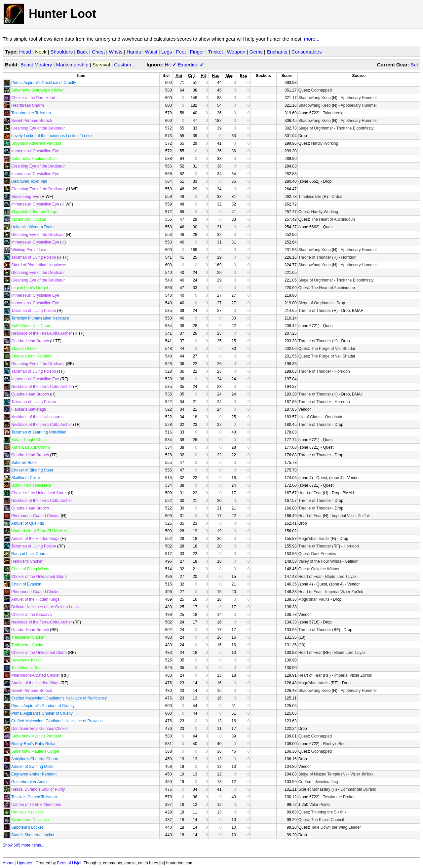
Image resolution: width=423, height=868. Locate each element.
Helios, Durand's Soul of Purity (38, 789)
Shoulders (62, 52)
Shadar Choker (25, 349)
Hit (171, 65)
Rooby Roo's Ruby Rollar (33, 744)
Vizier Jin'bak (362, 774)
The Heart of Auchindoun (333, 219)
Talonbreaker (334, 113)
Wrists (115, 52)
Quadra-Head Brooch (30, 341)
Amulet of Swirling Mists (32, 767)
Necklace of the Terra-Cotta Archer (42, 333)
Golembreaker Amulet (30, 782)
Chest (98, 52)
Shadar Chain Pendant (31, 356)
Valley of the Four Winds (320, 561)
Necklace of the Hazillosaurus (37, 417)
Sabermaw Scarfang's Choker (38, 90)
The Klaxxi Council (327, 820)
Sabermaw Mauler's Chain (34, 159)
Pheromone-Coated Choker (36, 516)
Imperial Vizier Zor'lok (351, 516)
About (8, 863)
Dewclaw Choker (26, 660)
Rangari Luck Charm (29, 554)
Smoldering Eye (25, 197)
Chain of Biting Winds (30, 569)
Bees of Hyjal (69, 863)
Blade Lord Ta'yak (341, 577)
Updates (25, 863)
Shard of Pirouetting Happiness (39, 265)
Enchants (277, 52)
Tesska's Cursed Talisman (34, 797)
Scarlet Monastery (314, 789)
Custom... (125, 65)
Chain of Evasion (26, 584)
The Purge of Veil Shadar (333, 349)
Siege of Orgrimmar (316, 128)
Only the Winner (325, 569)
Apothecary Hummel (359, 98)
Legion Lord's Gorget (30, 288)
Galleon (351, 561)
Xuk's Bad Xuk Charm (31, 447)
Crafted (305, 782)
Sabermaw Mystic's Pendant (36, 736)
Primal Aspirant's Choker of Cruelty (42, 713)
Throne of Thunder (315, 257)
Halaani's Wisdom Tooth (32, 227)
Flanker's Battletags (29, 409)
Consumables (307, 52)
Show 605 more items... (23, 845)
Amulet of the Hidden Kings (35, 539)
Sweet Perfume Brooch (32, 121)
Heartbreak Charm (28, 105)
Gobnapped (321, 90)
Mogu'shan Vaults (314, 539)
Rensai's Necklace (27, 812)
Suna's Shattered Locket (33, 835)
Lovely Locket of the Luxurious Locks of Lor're (52, 136)
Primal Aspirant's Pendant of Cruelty (43, 706)
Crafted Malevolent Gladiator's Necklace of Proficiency (59, 698)
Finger (197, 52)
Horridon (349, 257)
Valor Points (320, 805)
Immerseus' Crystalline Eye (35, 151)
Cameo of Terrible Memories (36, 805)
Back (82, 52)
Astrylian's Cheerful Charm (35, 759)
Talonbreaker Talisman (31, 113)
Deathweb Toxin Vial (29, 181)
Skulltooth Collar (26, 478)
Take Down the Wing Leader (336, 827)
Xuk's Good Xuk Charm (32, 326)
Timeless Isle (310, 197)
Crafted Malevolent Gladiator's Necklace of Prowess (57, 721)
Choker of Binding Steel (32, 470)
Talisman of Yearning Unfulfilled (39, 432)
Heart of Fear (310, 493)
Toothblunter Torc (26, 668)
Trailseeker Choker (28, 637)
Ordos (337, 197)
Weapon (236, 52)
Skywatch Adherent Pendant (36, 143)
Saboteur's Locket (27, 827)
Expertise (191, 65)
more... (312, 39)
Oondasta (333, 417)
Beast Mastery (36, 65)
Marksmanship (72, 65)
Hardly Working (325, 143)
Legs (167, 52)
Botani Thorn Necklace (31, 485)
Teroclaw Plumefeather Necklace (40, 318)
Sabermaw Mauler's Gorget (35, 751)
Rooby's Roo (334, 744)
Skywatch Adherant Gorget (35, 212)
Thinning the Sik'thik (329, 812)
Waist (151, 52)
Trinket (215, 52)
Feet (181, 52)
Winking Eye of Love (29, 250)
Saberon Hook (24, 463)
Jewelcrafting (327, 782)
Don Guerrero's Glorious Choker (40, 729)
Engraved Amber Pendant (34, 774)
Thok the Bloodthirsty (355, 128)
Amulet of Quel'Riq (28, 523)
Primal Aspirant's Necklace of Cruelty (44, 83)
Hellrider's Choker (27, 561)
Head (25, 52)
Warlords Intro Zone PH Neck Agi (40, 531)
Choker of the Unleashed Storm (39, 493)
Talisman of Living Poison (34, 257)
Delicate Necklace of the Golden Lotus (45, 607)
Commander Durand (358, 789)
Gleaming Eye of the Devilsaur (38, 128)
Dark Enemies (323, 554)
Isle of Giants (310, 417)
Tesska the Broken (339, 797)
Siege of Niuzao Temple (319, 774)
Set (414, 65)
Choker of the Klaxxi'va (31, 615)
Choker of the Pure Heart (33, 98)
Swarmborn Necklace (30, 820)
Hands (134, 52)
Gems (256, 52)
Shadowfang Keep (315, 98)
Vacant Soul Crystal (29, 219)
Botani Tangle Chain (29, 440)
